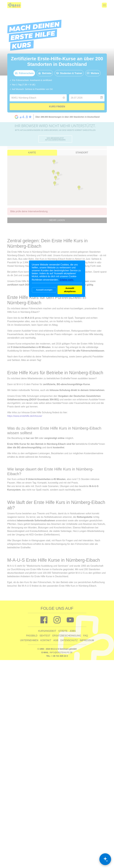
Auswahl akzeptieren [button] (70, 290)
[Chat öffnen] (105, 859)
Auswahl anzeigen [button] (44, 290)
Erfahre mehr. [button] (67, 280)
